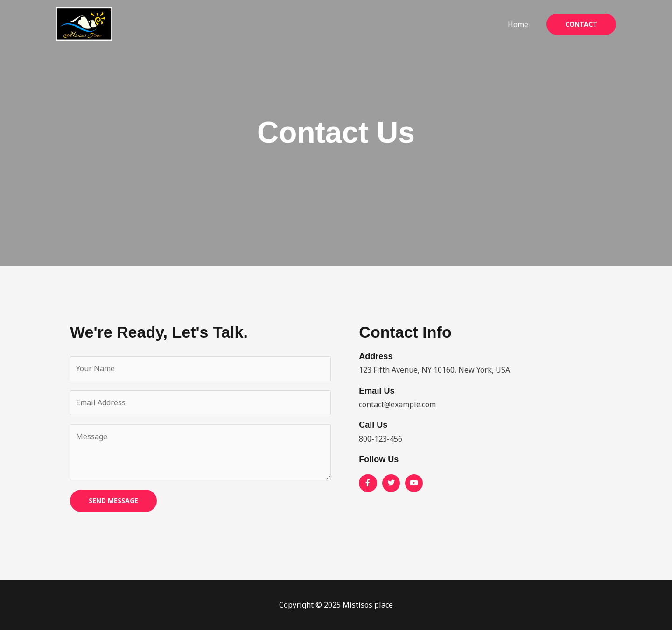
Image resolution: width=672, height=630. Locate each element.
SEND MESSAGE (113, 501)
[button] (581, 24)
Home (519, 24)
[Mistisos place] (84, 23)
